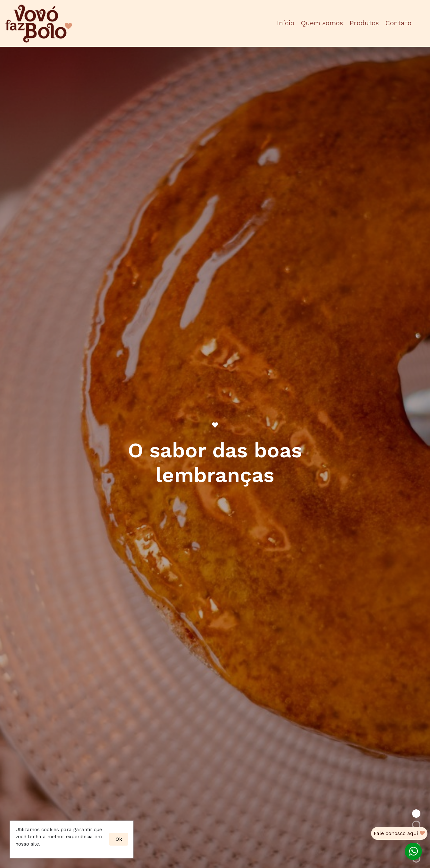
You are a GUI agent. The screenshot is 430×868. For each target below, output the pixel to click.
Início (286, 23)
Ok (119, 839)
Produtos (364, 23)
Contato (398, 23)
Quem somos (322, 23)
